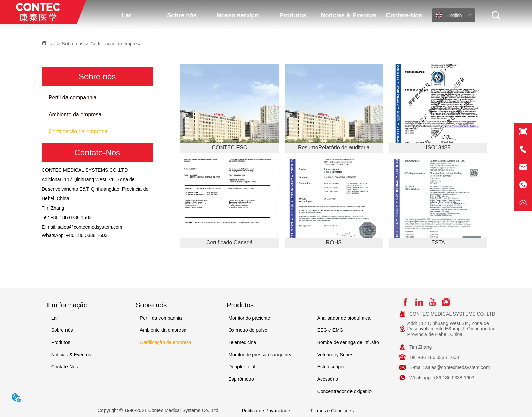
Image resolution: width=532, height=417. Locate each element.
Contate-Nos (404, 15)
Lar (127, 15)
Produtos (293, 15)
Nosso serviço (237, 15)
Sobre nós (182, 15)
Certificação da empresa (116, 44)
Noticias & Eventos (349, 15)
